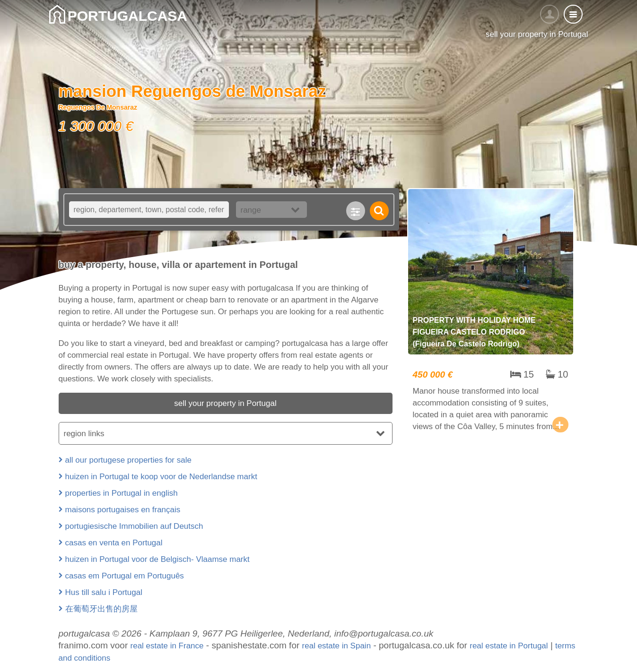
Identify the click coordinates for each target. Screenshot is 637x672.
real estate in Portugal (509, 646)
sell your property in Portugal (225, 403)
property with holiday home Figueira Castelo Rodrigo (491, 313)
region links (84, 434)
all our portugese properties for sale (128, 460)
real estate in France (167, 646)
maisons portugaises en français (123, 510)
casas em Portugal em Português (125, 576)
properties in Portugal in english (122, 493)
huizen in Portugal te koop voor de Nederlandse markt (161, 477)
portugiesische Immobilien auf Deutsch (134, 526)
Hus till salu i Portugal (104, 592)
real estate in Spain (337, 646)
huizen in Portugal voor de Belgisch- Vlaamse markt (157, 559)
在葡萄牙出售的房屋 (101, 609)
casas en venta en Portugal (114, 543)
